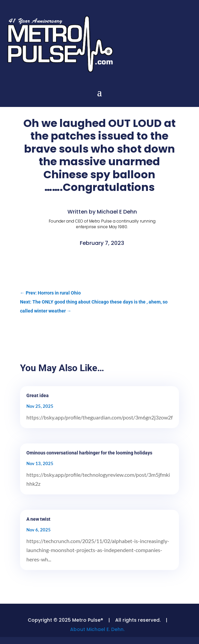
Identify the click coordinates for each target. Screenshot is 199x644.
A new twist (38, 519)
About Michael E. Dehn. (97, 629)
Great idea (38, 395)
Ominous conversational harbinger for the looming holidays (89, 453)
